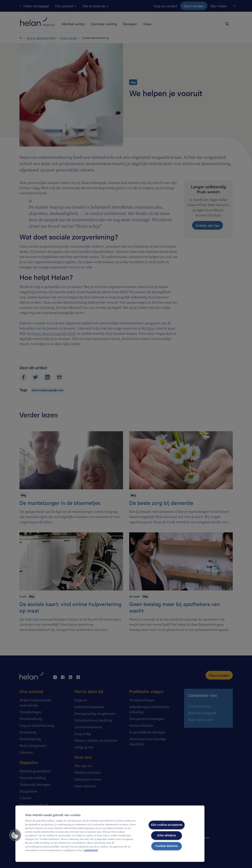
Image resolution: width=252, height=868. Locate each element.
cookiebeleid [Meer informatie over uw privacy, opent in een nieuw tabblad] (91, 850)
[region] (110, 834)
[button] (15, 835)
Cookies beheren (167, 846)
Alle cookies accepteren (167, 825)
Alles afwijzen (167, 835)
